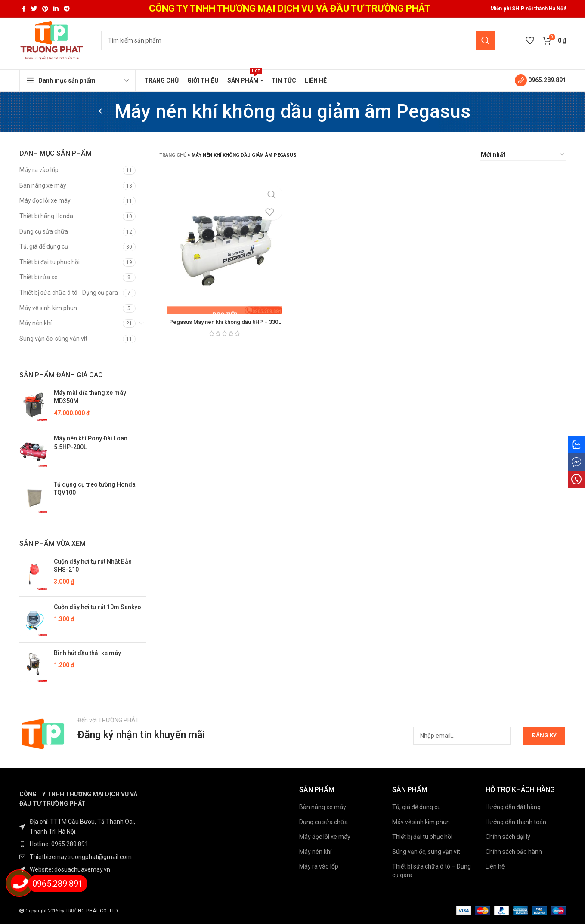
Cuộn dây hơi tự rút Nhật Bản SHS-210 (93, 566)
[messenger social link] (576, 462)
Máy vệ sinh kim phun (48, 308)
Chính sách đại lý (508, 837)
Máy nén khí (36, 323)
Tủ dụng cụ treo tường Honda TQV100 (95, 489)
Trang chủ (173, 155)
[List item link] (83, 844)
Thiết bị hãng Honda (46, 216)
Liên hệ (495, 866)
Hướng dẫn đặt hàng (513, 807)
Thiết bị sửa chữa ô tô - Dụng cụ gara (69, 293)
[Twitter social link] (34, 9)
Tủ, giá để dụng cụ (44, 246)
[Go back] (104, 111)
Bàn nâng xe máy (43, 185)
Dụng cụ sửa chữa (44, 231)
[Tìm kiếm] (298, 40)
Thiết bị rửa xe (39, 277)
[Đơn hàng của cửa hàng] (523, 155)
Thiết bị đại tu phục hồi (50, 262)
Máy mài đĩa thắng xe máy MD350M (90, 397)
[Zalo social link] (576, 445)
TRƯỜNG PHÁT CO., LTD (92, 911)
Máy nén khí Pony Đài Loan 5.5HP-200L (91, 443)
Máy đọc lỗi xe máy (45, 200)
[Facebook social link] (24, 9)
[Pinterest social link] (45, 9)
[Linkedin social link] (56, 9)
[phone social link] (576, 479)
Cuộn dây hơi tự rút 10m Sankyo (97, 607)
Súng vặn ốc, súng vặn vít (53, 339)
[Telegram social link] (67, 9)
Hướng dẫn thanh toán (516, 822)
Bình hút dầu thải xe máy (87, 653)
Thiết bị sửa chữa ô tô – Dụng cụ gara (432, 871)
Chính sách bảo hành (514, 852)
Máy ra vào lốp (39, 170)
